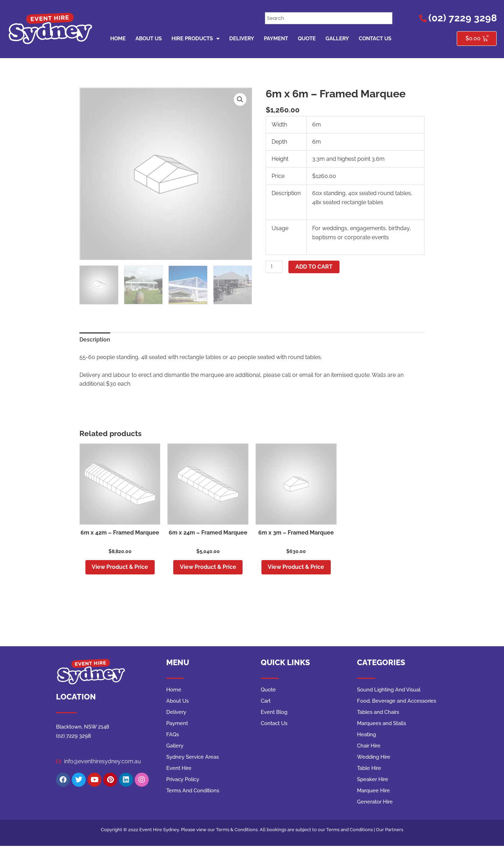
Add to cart (315, 267)
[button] (240, 99)
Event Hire (179, 770)
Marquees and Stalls (381, 725)
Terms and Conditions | (351, 831)
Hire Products (195, 39)
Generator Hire (375, 803)
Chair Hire (369, 747)
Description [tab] (95, 340)
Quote (307, 39)
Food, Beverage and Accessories (397, 702)
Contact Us (375, 39)
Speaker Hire (373, 781)
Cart (266, 702)
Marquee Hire (373, 792)
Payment (276, 39)
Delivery (242, 39)
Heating (366, 736)
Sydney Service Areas (192, 758)
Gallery (337, 39)
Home (118, 39)
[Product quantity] (275, 267)
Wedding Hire (374, 758)
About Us (149, 39)
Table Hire (369, 770)
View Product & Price (120, 568)
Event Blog (274, 713)
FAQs (173, 736)
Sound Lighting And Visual (389, 691)
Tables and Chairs (378, 713)
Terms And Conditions (193, 792)
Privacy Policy (183, 781)
